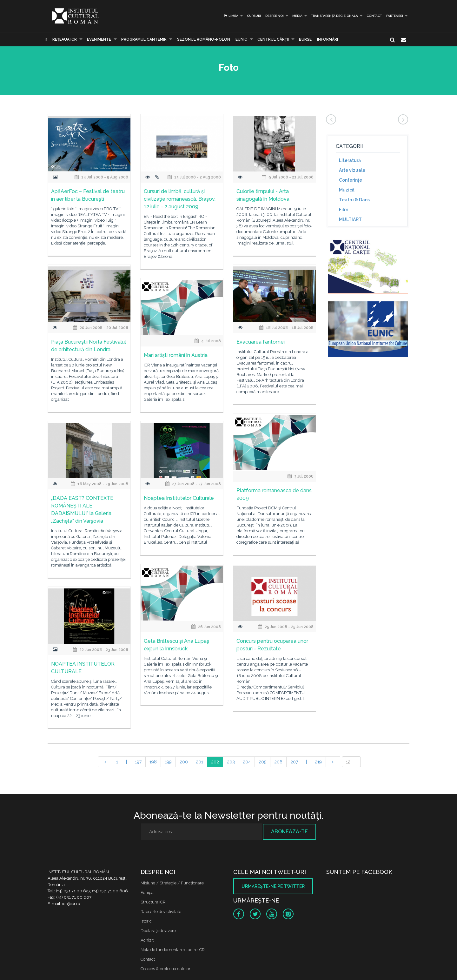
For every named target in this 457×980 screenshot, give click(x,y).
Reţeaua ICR (65, 39)
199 (168, 762)
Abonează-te (289, 832)
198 (153, 762)
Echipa (147, 893)
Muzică (347, 190)
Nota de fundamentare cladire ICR (173, 950)
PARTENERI (395, 16)
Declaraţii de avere (158, 931)
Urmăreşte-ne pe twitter (273, 886)
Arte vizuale (352, 170)
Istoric (146, 921)
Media (297, 16)
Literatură (350, 160)
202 (215, 762)
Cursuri (254, 16)
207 (294, 762)
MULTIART (350, 219)
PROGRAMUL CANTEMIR (144, 39)
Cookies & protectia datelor (166, 969)
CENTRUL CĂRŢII (273, 39)
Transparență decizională (334, 16)
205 (262, 762)
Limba (231, 16)
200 (184, 762)
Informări (328, 39)
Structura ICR (153, 902)
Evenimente (99, 39)
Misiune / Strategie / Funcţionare (172, 883)
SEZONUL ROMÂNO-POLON (204, 39)
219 (318, 762)
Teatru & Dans (354, 200)
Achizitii (148, 940)
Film (344, 210)
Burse (305, 39)
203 (231, 762)
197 (138, 762)
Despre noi (275, 16)
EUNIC (241, 39)
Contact (374, 16)
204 (247, 762)
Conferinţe (351, 180)
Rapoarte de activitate (161, 912)
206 (278, 762)
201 (199, 762)
